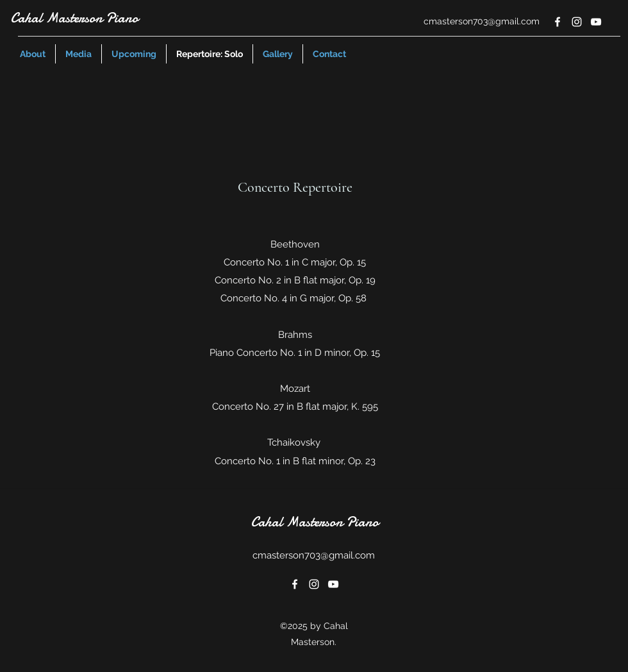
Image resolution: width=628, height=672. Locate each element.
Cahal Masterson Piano (74, 18)
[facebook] (558, 22)
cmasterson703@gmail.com (482, 21)
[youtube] (596, 22)
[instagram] (577, 22)
